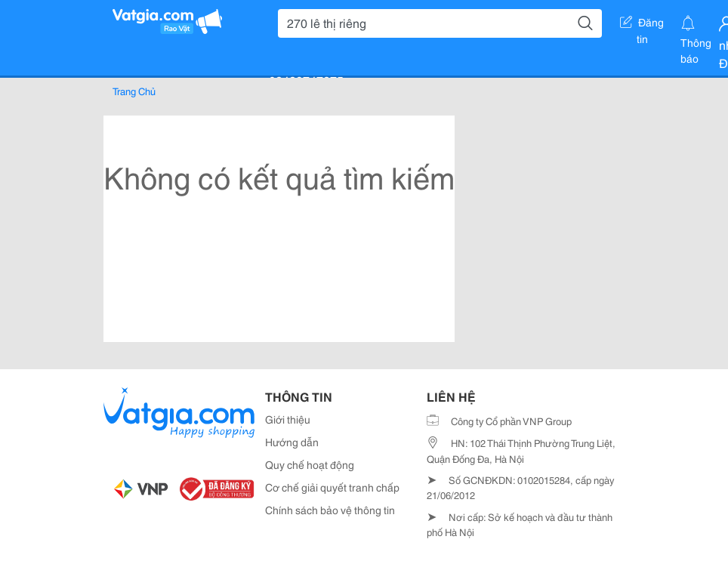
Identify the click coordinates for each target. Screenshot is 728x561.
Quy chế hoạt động (310, 464)
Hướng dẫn (292, 442)
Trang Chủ (134, 91)
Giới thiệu (288, 419)
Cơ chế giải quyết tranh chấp (332, 487)
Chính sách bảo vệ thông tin (330, 510)
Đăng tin (642, 25)
